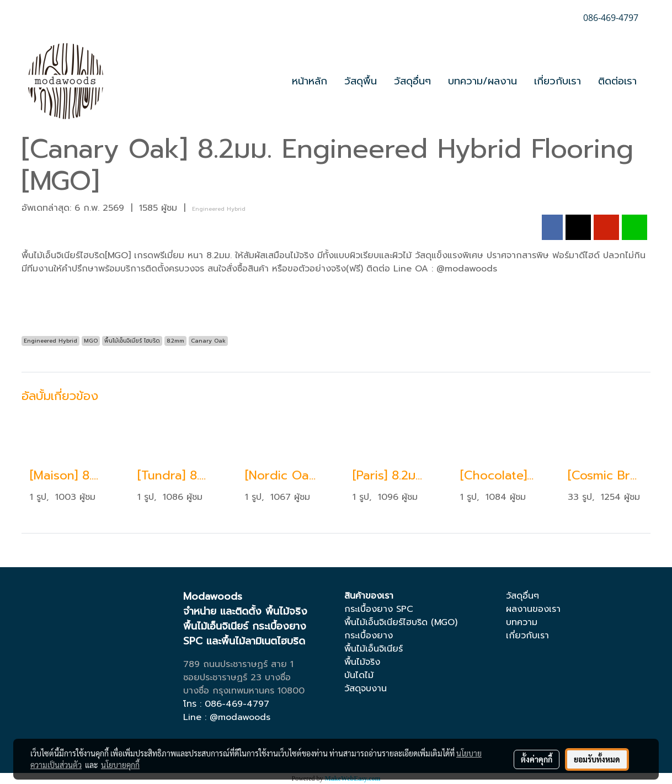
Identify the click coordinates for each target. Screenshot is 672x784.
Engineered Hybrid (219, 209)
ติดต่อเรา (617, 81)
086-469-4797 (237, 704)
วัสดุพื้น (361, 81)
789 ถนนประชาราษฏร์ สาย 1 (238, 664)
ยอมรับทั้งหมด (597, 759)
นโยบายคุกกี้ (120, 765)
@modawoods (240, 717)
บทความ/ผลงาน (482, 81)
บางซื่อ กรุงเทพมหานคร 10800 (244, 691)
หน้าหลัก (310, 81)
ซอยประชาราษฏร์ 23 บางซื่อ (237, 678)
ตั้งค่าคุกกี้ (537, 759)
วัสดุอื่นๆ (412, 81)
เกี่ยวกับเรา (558, 81)
